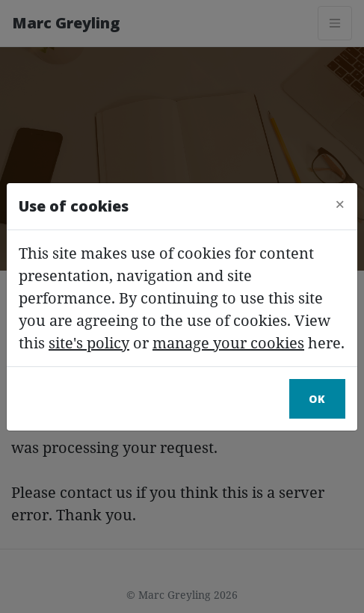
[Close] (340, 204)
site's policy (89, 343)
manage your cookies (228, 343)
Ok (317, 399)
